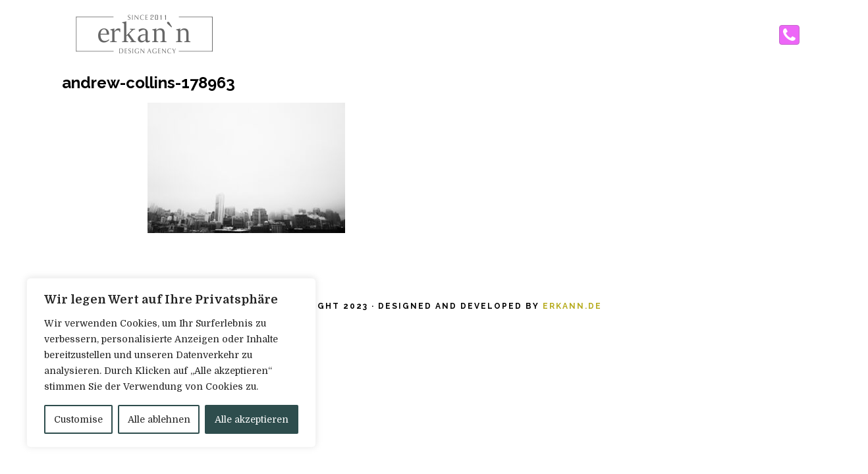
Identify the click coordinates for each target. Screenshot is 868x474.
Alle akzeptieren (252, 419)
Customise (78, 419)
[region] (171, 363)
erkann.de (572, 306)
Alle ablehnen (159, 419)
